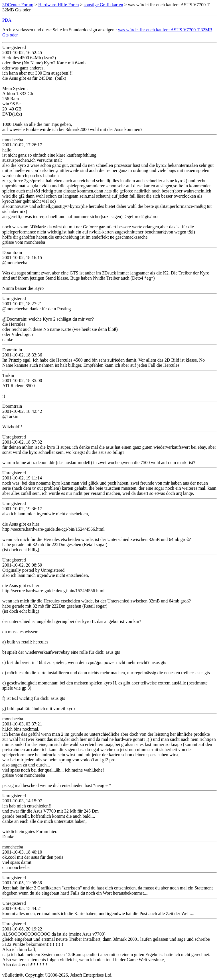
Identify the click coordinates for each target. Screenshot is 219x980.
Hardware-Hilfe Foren (59, 5)
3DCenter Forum (18, 5)
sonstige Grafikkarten (104, 5)
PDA (7, 20)
